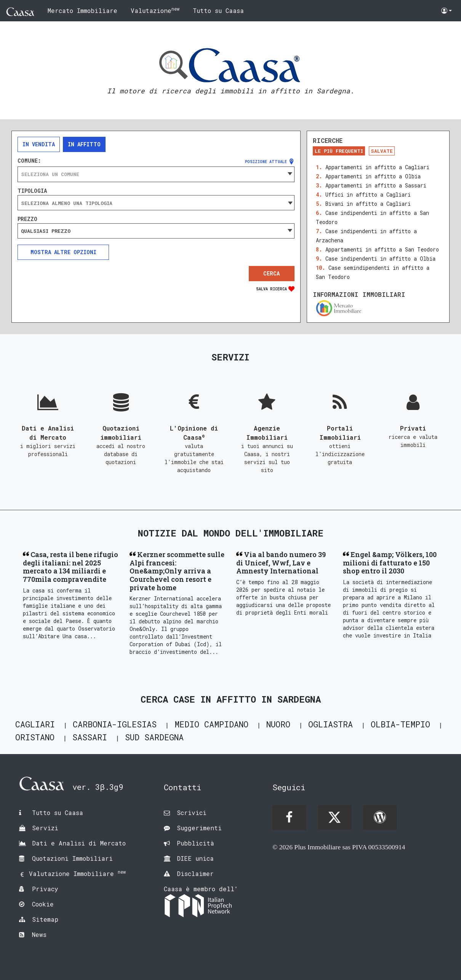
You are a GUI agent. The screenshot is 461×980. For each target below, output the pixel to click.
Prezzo (27, 219)
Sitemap (45, 919)
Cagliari (35, 724)
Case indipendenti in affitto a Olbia (380, 259)
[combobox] (156, 174)
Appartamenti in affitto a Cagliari (377, 167)
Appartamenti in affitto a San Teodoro (382, 249)
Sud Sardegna (154, 737)
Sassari (90, 737)
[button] (447, 11)
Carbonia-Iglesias (115, 724)
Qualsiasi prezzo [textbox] (46, 231)
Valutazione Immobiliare (77, 874)
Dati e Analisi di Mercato (79, 843)
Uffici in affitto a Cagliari (368, 195)
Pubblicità (195, 843)
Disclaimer (195, 874)
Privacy (45, 889)
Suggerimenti (199, 828)
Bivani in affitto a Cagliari (368, 204)
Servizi (45, 828)
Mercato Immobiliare (82, 10)
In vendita (39, 144)
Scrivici (192, 813)
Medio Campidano (211, 724)
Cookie (43, 904)
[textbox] (156, 174)
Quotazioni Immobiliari (72, 858)
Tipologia (32, 191)
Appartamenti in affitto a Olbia (373, 176)
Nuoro (278, 724)
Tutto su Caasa (218, 10)
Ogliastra (331, 724)
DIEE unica (195, 858)
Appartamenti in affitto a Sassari (376, 185)
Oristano (35, 737)
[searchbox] (156, 203)
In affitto (84, 144)
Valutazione (155, 10)
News (39, 934)
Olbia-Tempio (400, 724)
